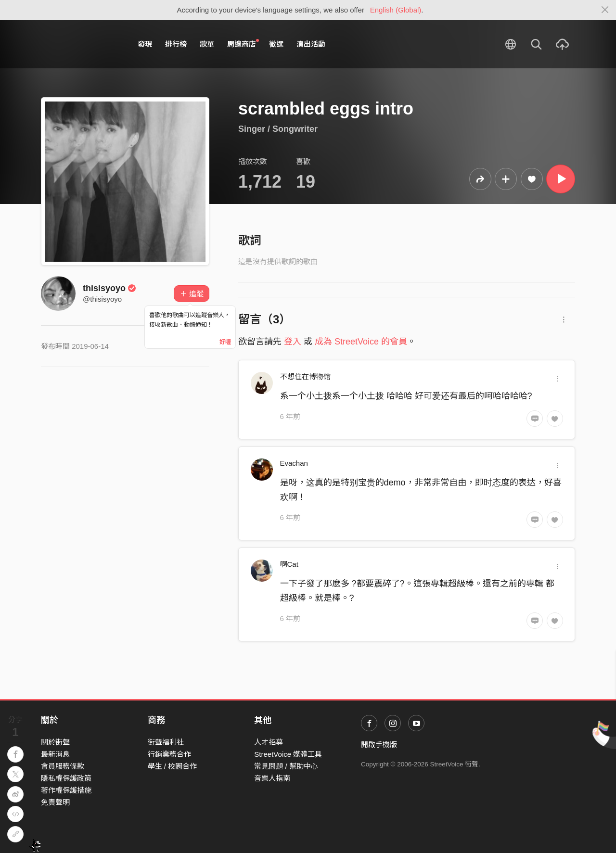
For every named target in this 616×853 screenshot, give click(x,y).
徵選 (276, 44)
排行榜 (176, 44)
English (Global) (396, 10)
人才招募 (269, 742)
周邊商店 (243, 44)
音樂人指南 (272, 778)
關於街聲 (55, 742)
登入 (293, 342)
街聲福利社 (166, 742)
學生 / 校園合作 (173, 766)
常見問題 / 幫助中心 (286, 766)
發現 (145, 44)
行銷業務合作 (169, 754)
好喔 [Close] (225, 342)
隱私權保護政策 (66, 778)
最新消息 (55, 754)
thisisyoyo (109, 288)
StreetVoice (81, 44)
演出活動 (311, 44)
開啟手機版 (379, 745)
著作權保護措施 (66, 790)
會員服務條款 (63, 766)
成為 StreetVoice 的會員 (361, 342)
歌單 (207, 44)
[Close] (605, 10)
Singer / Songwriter (278, 129)
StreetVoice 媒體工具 (288, 754)
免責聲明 (55, 802)
